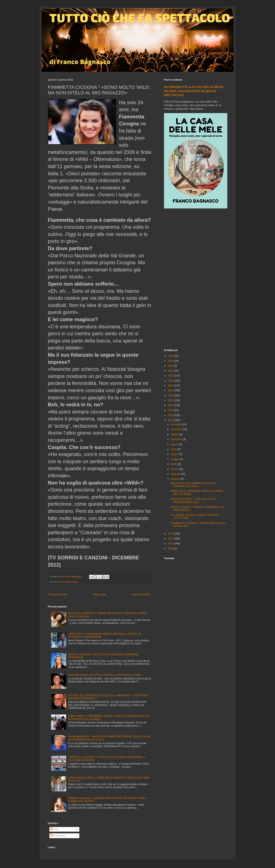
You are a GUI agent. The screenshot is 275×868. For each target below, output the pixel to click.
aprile (174, 464)
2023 (171, 371)
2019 (171, 390)
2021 (171, 381)
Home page (99, 594)
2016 (171, 405)
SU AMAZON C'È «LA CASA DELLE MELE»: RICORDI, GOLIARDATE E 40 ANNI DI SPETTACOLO (194, 91)
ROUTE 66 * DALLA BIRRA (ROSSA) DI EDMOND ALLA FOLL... (193, 485)
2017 (171, 400)
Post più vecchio (141, 594)
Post (54, 829)
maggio (175, 459)
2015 (171, 410)
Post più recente (58, 594)
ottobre (175, 434)
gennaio (176, 479)
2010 (171, 544)
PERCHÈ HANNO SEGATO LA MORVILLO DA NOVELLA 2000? (105, 675)
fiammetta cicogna (69, 582)
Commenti (58, 836)
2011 (171, 539)
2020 (171, 386)
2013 (171, 420)
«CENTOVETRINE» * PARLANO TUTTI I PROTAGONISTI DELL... (193, 501)
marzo (175, 469)
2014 (171, 415)
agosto (175, 444)
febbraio (176, 474)
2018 (171, 396)
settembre (177, 439)
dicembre (176, 424)
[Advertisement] (196, 279)
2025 (171, 361)
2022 (171, 376)
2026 (171, 356)
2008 (171, 549)
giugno (175, 454)
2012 (171, 534)
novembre (177, 429)
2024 (171, 366)
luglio (174, 449)
